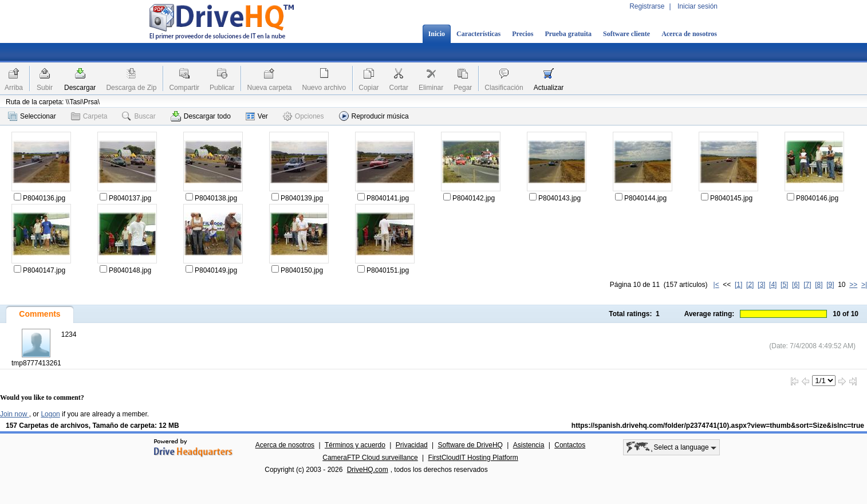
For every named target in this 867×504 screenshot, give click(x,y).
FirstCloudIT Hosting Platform (473, 458)
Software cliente (626, 34)
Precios (523, 34)
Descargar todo (201, 116)
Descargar (80, 88)
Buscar (139, 116)
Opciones (304, 116)
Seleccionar (32, 116)
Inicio (437, 34)
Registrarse (647, 6)
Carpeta (89, 116)
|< (716, 285)
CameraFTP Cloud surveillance (370, 458)
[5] (784, 285)
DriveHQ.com (368, 470)
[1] (738, 285)
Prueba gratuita (568, 34)
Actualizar (549, 88)
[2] (750, 285)
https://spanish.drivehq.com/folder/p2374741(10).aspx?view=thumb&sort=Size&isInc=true (718, 426)
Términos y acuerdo (355, 445)
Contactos (570, 445)
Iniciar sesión (697, 6)
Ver (257, 116)
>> (853, 285)
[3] (761, 285)
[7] (807, 285)
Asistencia (529, 445)
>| (864, 285)
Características (478, 34)
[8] (819, 285)
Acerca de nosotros (689, 34)
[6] (796, 285)
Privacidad (412, 445)
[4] (773, 285)
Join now (15, 414)
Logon (50, 414)
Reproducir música (374, 116)
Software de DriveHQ (470, 445)
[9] (830, 285)
